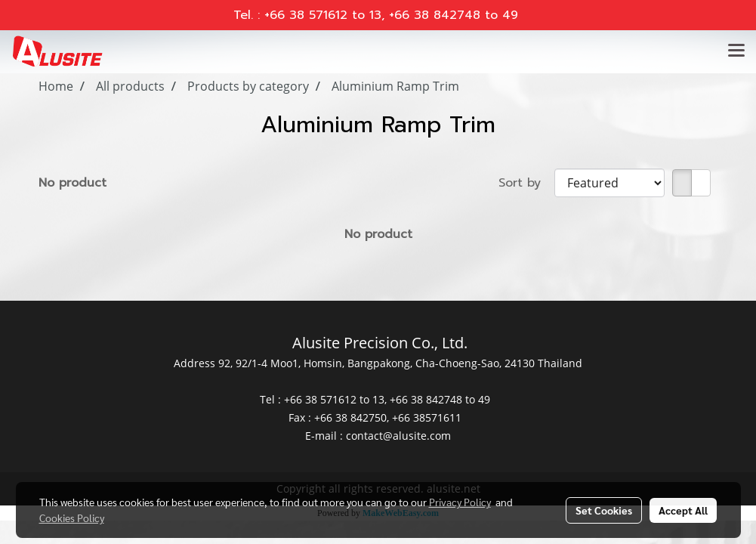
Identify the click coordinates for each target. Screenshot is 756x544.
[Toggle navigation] (736, 51)
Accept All (683, 510)
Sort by (526, 183)
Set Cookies (604, 510)
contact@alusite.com (398, 436)
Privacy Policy (460, 502)
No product (73, 183)
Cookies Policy (72, 518)
